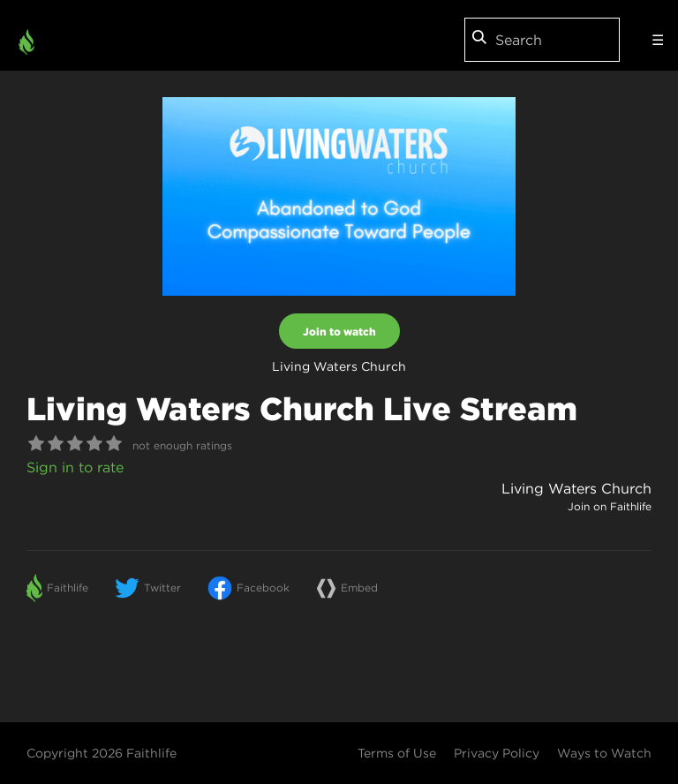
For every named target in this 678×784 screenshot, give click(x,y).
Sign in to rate (75, 467)
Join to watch (339, 331)
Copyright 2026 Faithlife (102, 753)
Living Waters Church (576, 488)
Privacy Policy (497, 753)
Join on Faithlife (610, 506)
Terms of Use (397, 753)
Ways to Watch (604, 753)
